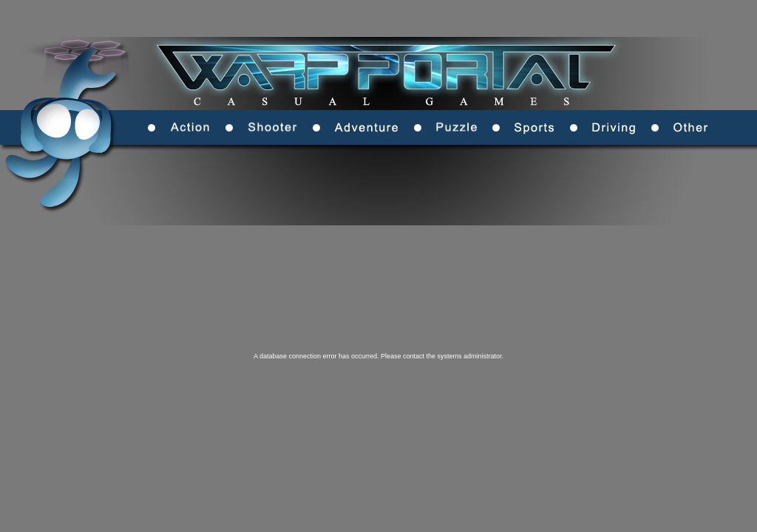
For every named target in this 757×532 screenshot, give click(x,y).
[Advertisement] (447, 248)
